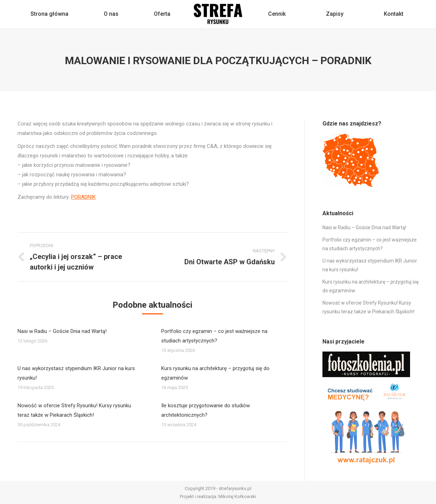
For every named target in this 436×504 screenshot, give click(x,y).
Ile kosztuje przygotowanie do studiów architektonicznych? (206, 410)
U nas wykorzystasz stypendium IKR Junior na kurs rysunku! (76, 373)
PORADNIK (83, 197)
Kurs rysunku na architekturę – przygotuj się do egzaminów (215, 373)
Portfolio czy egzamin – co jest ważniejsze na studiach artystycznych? (214, 336)
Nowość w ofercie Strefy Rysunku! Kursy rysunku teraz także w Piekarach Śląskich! (74, 410)
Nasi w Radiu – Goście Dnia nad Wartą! (62, 331)
